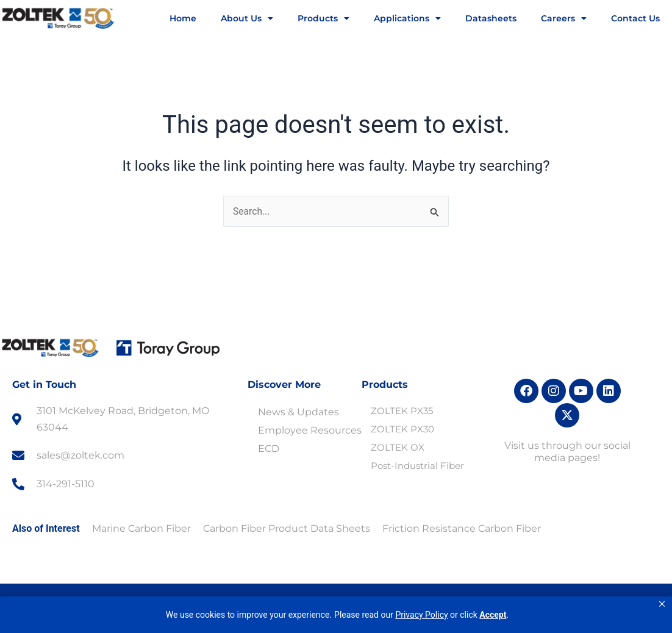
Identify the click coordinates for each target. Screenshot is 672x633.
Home (183, 18)
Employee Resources (310, 431)
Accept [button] (493, 615)
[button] (662, 604)
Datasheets (491, 18)
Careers (564, 18)
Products (323, 18)
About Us (247, 18)
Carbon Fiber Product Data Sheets (287, 528)
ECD (269, 449)
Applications (407, 18)
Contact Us (635, 18)
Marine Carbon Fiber (141, 528)
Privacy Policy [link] (421, 615)
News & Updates (298, 413)
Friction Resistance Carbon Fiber (462, 528)
